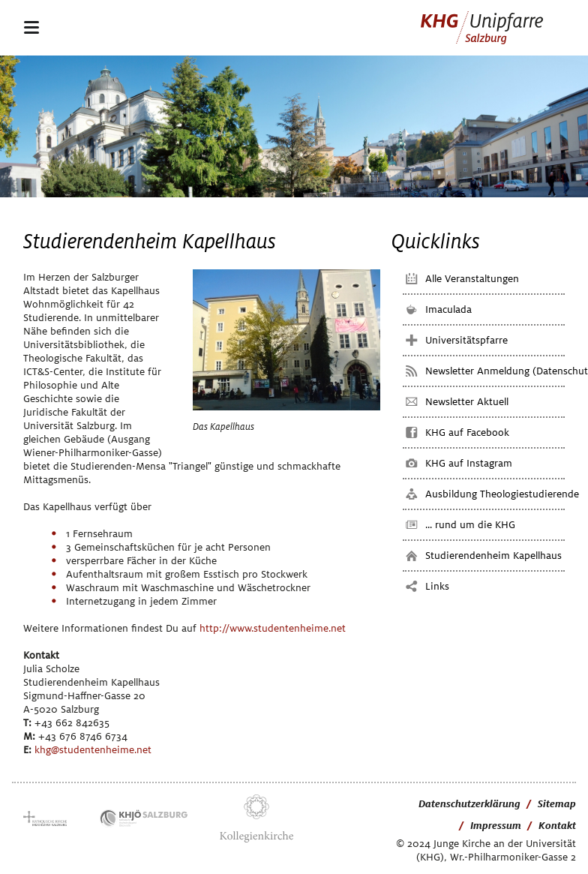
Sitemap (557, 804)
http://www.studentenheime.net (273, 628)
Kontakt (557, 826)
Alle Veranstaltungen (472, 279)
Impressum (496, 826)
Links (437, 586)
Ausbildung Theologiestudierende (502, 494)
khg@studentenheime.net (93, 750)
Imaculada (448, 309)
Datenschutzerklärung (469, 804)
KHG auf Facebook (467, 432)
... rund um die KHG (470, 525)
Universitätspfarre (466, 340)
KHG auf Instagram (469, 463)
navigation (31, 27)
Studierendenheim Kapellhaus (493, 556)
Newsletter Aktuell (467, 402)
